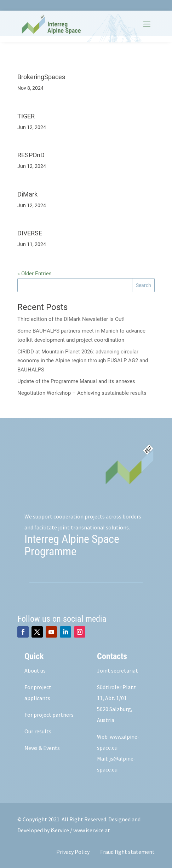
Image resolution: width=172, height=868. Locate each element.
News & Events (42, 748)
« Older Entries (35, 274)
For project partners (49, 715)
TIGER (26, 116)
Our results (38, 731)
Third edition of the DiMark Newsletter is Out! (71, 319)
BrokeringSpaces (41, 77)
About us (35, 670)
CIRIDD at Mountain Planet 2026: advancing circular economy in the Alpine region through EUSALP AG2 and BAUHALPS (83, 361)
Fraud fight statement (127, 852)
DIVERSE (30, 233)
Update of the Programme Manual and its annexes (76, 381)
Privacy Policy (73, 852)
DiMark (27, 194)
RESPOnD (31, 155)
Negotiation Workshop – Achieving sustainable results (82, 393)
